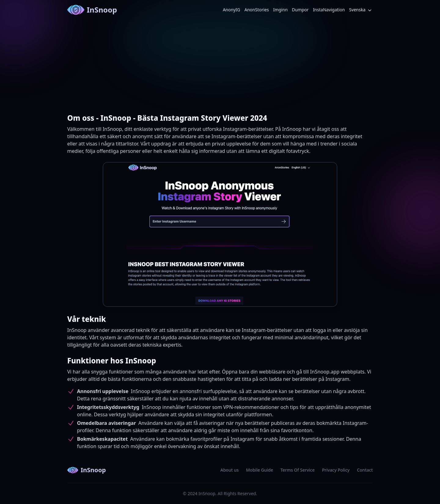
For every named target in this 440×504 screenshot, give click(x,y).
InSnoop (92, 10)
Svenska (361, 10)
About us (229, 470)
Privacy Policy (336, 470)
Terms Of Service (298, 470)
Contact (365, 470)
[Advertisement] (220, 65)
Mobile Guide (260, 470)
